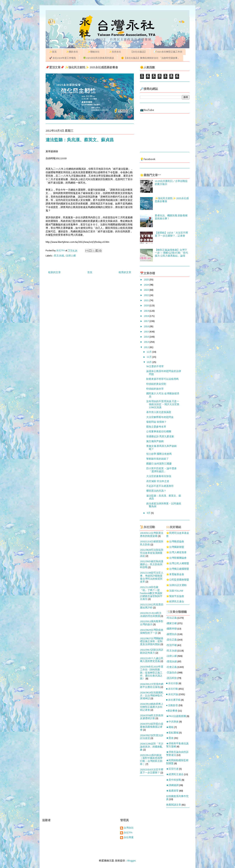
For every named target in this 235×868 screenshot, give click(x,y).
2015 (147, 332)
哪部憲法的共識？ (156, 491)
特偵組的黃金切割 (156, 384)
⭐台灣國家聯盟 (175, 547)
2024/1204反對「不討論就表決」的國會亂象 (152, 747)
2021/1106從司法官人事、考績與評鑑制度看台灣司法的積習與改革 (152, 577)
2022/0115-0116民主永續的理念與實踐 (151, 615)
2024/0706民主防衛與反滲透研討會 (152, 717)
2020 (147, 306)
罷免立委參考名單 (156, 427)
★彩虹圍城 (172, 733)
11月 (150, 357)
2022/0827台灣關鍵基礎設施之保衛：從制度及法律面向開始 (152, 642)
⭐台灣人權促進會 (176, 553)
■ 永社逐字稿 (173, 700)
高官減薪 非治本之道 (158, 481)
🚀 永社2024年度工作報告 (63, 58)
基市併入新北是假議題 (160, 412)
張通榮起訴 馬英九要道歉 (160, 437)
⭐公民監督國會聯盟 (178, 580)
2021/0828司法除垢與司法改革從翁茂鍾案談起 (152, 553)
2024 (147, 285)
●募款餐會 (172, 711)
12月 (150, 352)
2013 (147, 342)
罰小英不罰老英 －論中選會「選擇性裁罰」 (161, 470)
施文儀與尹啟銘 (155, 441)
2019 (147, 311)
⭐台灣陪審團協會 (176, 558)
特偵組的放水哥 (155, 389)
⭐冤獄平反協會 (175, 596)
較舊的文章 (125, 273)
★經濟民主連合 (175, 775)
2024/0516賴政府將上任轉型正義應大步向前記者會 (152, 707)
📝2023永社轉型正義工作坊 (168, 52)
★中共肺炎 (172, 722)
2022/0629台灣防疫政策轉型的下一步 (152, 632)
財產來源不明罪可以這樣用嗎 (162, 379)
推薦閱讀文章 (174, 805)
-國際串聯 (171, 629)
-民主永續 (59, 256)
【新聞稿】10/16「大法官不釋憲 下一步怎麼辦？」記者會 (171, 234)
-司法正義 (171, 618)
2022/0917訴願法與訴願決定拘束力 (152, 651)
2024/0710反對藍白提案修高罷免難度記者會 (152, 727)
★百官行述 (172, 769)
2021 (147, 301)
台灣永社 (129, 828)
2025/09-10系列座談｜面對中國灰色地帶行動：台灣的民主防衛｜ (151, 760)
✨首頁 (54, 52)
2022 (147, 295)
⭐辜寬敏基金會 (175, 575)
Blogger (132, 861)
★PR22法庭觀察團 (176, 716)
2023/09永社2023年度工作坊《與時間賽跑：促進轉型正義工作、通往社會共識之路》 (152, 673)
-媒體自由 (171, 634)
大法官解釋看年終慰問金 (160, 417)
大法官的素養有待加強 (159, 476)
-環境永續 (171, 662)
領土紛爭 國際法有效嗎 (159, 454)
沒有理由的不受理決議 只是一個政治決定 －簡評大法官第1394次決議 (163, 405)
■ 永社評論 (172, 695)
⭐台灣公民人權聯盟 (178, 564)
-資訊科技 (171, 678)
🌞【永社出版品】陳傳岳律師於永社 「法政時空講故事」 (150, 58)
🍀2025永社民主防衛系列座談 (99, 58)
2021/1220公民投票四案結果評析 (152, 606)
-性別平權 (171, 645)
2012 (147, 347)
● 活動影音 (172, 706)
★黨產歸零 (172, 791)
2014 (147, 337)
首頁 (90, 273)
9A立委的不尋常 (155, 367)
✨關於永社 (73, 52)
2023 (147, 290)
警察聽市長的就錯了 (157, 459)
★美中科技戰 (174, 780)
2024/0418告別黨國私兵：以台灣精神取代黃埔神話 (152, 696)
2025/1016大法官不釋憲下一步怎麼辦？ (152, 771)
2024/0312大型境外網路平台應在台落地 (152, 686)
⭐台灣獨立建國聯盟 (178, 569)
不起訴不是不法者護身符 (160, 486)
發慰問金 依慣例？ (156, 422)
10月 (150, 362)
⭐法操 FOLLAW (175, 591)
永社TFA (128, 833)
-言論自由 (171, 673)
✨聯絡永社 (95, 52)
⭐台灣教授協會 (175, 542)
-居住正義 (171, 640)
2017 (147, 321)
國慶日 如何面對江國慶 (159, 464)
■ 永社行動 (172, 689)
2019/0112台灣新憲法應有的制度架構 (152, 535)
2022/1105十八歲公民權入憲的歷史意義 (152, 660)
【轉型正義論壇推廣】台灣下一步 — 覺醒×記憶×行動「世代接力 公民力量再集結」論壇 (171, 253)
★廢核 (170, 727)
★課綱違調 (172, 785)
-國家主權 (171, 624)
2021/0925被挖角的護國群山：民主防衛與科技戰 (152, 565)
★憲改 (170, 738)
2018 (147, 316)
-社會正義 (171, 667)
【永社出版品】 (139, 52)
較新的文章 (54, 273)
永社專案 (129, 838)
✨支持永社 (116, 52)
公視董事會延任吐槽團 (159, 432)
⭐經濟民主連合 (175, 602)
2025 (147, 280)
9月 (149, 513)
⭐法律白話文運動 (176, 585)
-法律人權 (70, 256)
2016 (147, 327)
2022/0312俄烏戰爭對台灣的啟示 (152, 623)
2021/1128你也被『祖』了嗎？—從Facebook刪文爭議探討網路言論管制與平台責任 (151, 593)
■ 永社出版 (172, 684)
